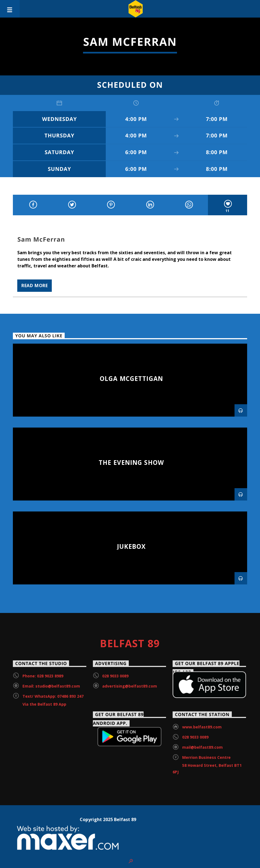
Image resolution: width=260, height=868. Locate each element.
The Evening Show (131, 463)
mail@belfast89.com (202, 747)
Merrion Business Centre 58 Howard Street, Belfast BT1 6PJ (207, 765)
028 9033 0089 (115, 676)
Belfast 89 (130, 643)
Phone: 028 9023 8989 (43, 676)
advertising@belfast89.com (130, 686)
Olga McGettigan (131, 379)
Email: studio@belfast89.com (51, 686)
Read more (35, 285)
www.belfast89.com (202, 727)
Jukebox (132, 546)
